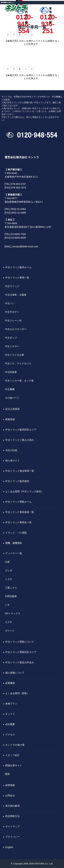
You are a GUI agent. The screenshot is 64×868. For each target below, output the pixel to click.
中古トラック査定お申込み (20, 663)
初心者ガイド (12, 461)
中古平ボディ (12, 312)
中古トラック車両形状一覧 (20, 512)
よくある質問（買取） (17, 693)
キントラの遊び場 (15, 745)
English (9, 847)
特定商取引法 (12, 816)
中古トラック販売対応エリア (21, 430)
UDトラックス (13, 613)
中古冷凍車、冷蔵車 (16, 295)
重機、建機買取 (14, 543)
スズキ (9, 622)
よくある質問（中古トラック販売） (24, 492)
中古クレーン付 (13, 321)
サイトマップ (12, 827)
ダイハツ (10, 631)
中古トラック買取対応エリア (21, 652)
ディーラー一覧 (14, 553)
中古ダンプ (11, 338)
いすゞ (9, 605)
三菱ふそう (11, 588)
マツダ (9, 570)
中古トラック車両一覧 (17, 278)
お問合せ (10, 796)
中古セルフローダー (16, 329)
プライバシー (12, 837)
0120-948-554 (24, 17)
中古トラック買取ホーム (18, 502)
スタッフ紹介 (12, 755)
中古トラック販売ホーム (18, 267)
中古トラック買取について (20, 642)
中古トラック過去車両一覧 (20, 471)
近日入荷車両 (12, 409)
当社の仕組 (11, 450)
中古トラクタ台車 (15, 355)
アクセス (10, 735)
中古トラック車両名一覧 (18, 523)
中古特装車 (11, 372)
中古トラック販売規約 (17, 481)
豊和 (7, 774)
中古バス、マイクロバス (18, 363)
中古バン (10, 303)
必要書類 (10, 683)
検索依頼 (10, 419)
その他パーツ (12, 398)
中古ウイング (12, 286)
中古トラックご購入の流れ (20, 440)
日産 (7, 562)
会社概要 (10, 724)
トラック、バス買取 (16, 533)
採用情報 (10, 785)
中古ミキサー (12, 346)
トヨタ (9, 579)
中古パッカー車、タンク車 (19, 381)
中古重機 (10, 389)
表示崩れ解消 (12, 806)
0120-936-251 (48, 17)
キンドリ (10, 714)
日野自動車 (11, 596)
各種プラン (11, 704)
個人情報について (15, 673)
